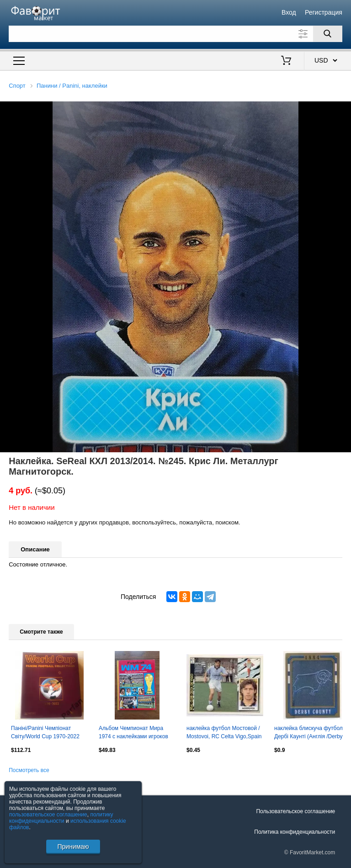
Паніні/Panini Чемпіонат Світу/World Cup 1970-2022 (45, 732)
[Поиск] (328, 34)
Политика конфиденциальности (295, 832)
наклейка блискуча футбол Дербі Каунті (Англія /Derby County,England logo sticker (308, 733)
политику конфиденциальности (61, 818)
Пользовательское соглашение (295, 811)
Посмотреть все (29, 770)
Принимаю (73, 847)
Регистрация (324, 12)
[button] (343, 110)
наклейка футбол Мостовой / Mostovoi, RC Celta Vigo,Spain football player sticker (224, 733)
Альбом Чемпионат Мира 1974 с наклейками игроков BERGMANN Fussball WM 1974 (133, 733)
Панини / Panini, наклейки (72, 86)
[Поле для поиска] (175, 34)
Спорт (17, 86)
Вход (289, 12)
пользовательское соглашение (48, 815)
